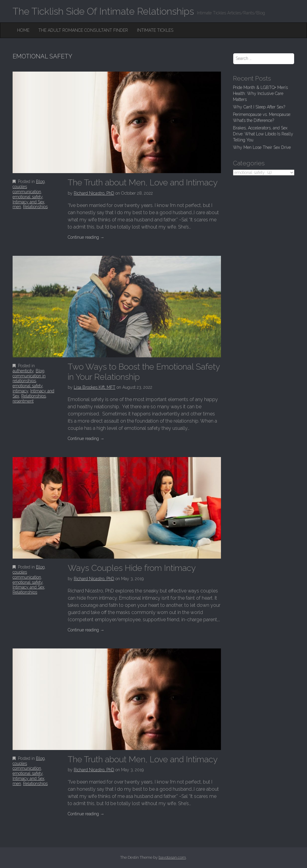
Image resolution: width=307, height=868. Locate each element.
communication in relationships (29, 378)
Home (23, 30)
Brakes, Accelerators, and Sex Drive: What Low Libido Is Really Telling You (263, 134)
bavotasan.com (172, 857)
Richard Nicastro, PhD (94, 193)
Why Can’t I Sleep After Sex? (259, 107)
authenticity (23, 371)
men (17, 207)
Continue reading (86, 237)
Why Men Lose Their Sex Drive (262, 147)
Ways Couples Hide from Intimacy (132, 568)
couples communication (27, 189)
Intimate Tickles (155, 30)
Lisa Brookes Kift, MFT (95, 387)
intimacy (20, 391)
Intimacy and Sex (28, 202)
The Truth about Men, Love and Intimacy (143, 183)
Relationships (35, 207)
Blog (40, 182)
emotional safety (28, 197)
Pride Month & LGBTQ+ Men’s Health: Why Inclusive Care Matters (260, 93)
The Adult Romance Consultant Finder (83, 30)
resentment (23, 401)
